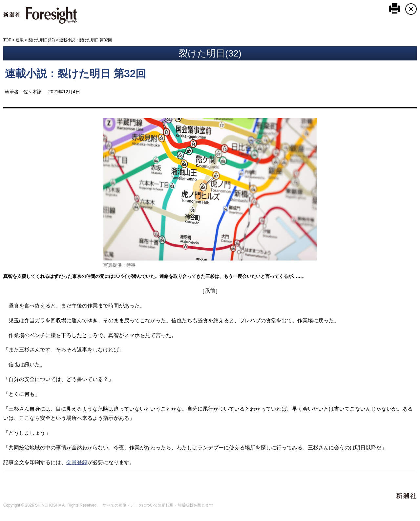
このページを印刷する (395, 9)
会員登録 (77, 462)
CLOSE (411, 9)
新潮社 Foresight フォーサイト (40, 15)
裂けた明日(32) (42, 40)
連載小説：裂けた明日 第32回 (75, 74)
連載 (20, 40)
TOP (7, 40)
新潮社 (407, 496)
